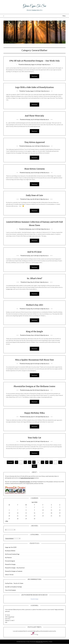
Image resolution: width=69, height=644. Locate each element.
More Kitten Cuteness (34, 173)
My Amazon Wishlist (10, 556)
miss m (50, 68)
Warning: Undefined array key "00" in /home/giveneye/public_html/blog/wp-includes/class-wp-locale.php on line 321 (10, 535)
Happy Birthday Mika (34, 418)
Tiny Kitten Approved (34, 146)
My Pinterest (8, 563)
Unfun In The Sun (9, 580)
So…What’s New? (34, 283)
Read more (34, 80)
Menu (64, 16)
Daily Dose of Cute (34, 199)
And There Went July (34, 119)
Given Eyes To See (34, 6)
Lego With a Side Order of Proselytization (34, 91)
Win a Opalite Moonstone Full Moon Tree (34, 364)
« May (7, 526)
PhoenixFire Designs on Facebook (14, 576)
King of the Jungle (34, 336)
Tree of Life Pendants (10, 595)
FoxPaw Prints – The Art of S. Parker (14, 588)
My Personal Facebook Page (12, 559)
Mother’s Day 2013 (34, 309)
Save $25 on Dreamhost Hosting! (13, 592)
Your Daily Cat (34, 442)
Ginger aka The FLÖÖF (11, 552)
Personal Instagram (10, 566)
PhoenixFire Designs (25, 487)
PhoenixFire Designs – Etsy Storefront (15, 573)
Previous (10, 467)
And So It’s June (34, 256)
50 (60, 467)
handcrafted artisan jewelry (27, 483)
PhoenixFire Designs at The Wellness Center (34, 391)
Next (34, 471)
